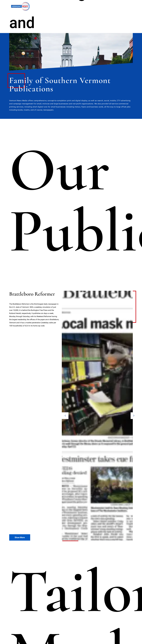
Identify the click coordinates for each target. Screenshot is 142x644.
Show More (20, 336)
